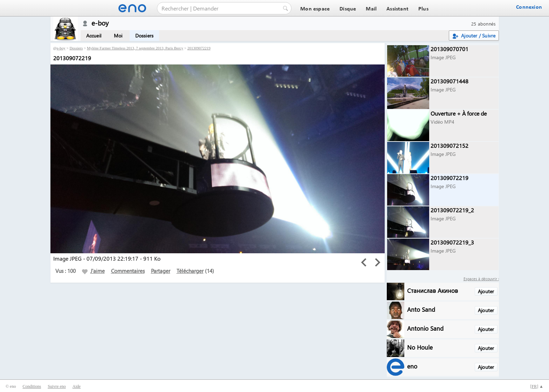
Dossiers (145, 36)
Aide (77, 386)
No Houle (420, 347)
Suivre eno (57, 386)
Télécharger (190, 271)
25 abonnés (484, 24)
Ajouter (486, 291)
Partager (161, 271)
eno (412, 366)
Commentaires (128, 271)
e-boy (61, 48)
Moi (118, 36)
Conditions (32, 386)
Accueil (94, 36)
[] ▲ (537, 386)
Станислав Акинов (433, 290)
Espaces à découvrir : (481, 279)
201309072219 (199, 48)
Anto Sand (421, 309)
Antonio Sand (425, 328)
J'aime (93, 271)
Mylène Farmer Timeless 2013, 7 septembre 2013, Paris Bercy (135, 48)
